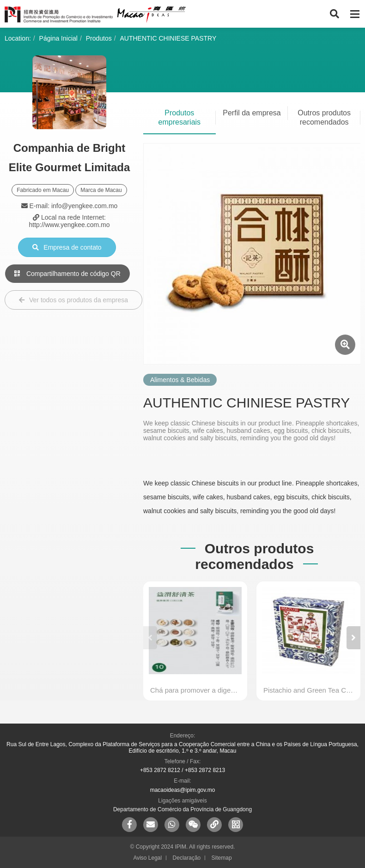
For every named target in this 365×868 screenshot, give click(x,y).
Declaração (187, 858)
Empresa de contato (67, 247)
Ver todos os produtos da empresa (73, 300)
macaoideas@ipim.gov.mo (183, 790)
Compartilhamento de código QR (67, 274)
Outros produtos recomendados (324, 117)
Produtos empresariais (180, 117)
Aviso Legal (147, 858)
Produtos (99, 38)
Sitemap (222, 858)
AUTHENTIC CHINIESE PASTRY (168, 38)
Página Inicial (58, 38)
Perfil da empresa (252, 113)
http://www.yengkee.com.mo (69, 225)
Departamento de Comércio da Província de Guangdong (182, 809)
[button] (353, 638)
